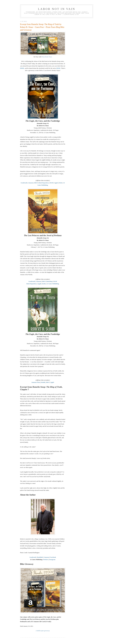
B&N (36, 183)
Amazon (31, 183)
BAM (52, 183)
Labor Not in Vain (57, 9)
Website (45, 560)
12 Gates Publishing (53, 284)
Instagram (52, 560)
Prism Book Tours (47, 57)
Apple (56, 183)
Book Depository (44, 183)
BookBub (40, 557)
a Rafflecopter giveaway (43, 631)
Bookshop (49, 281)
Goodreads (24, 183)
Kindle (43, 382)
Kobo (61, 183)
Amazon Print (36, 382)
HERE (22, 68)
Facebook (53, 557)
